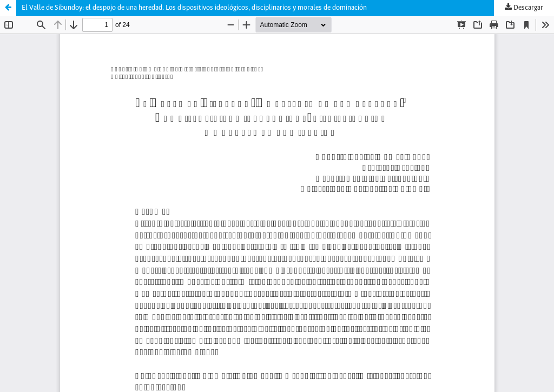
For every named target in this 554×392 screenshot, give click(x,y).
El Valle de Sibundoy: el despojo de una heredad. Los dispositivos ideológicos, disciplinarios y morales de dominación (194, 8)
